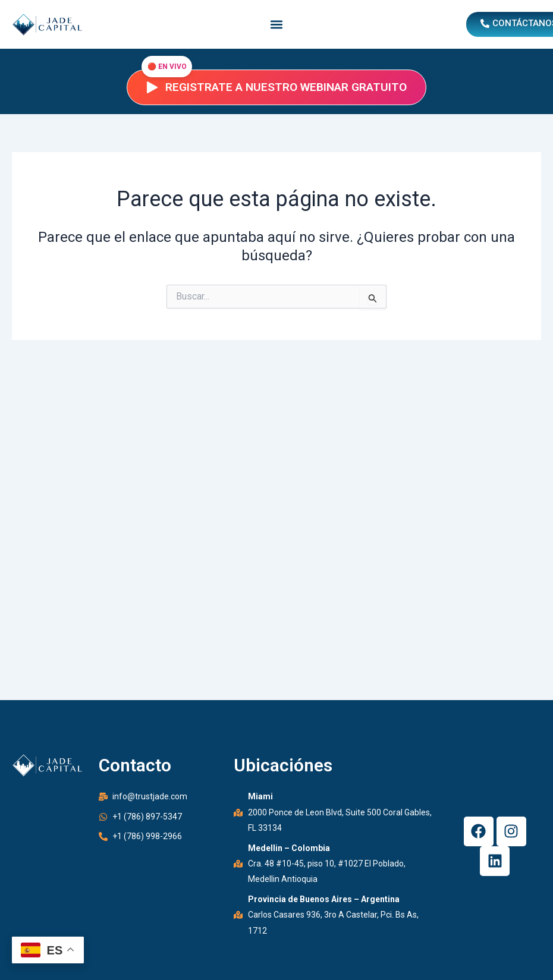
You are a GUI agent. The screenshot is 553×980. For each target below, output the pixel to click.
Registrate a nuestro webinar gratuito (276, 87)
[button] (276, 25)
